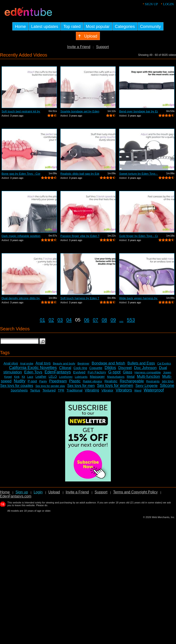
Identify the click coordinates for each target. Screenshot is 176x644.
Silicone (167, 386)
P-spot (32, 381)
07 (95, 320)
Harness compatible (148, 372)
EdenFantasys (58, 372)
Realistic (111, 381)
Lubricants (81, 377)
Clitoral (65, 368)
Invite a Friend (79, 47)
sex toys (168, 381)
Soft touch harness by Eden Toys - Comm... (80, 298)
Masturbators (116, 377)
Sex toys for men (81, 386)
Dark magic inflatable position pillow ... (21, 236)
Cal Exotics (164, 364)
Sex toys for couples (17, 386)
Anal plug (11, 363)
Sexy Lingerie (146, 386)
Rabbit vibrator (92, 381)
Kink (17, 377)
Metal (131, 377)
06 (87, 320)
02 (51, 320)
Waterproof (154, 390)
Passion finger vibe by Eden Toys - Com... (80, 236)
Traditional (74, 390)
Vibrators (124, 390)
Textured (49, 390)
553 (131, 320)
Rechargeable (132, 381)
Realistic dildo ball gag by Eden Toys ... (80, 174)
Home (5, 492)
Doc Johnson (145, 368)
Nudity (20, 381)
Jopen (167, 372)
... (121, 320)
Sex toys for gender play (50, 386)
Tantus (35, 390)
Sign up (151, 4)
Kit (23, 377)
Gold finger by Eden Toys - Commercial (139, 236)
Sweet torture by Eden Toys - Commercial (139, 174)
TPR (61, 390)
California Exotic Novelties (33, 368)
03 (60, 320)
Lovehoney (66, 377)
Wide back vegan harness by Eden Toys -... (139, 298)
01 (42, 320)
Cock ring (80, 368)
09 (113, 320)
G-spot (114, 372)
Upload (54, 492)
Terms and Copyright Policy (135, 492)
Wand (138, 391)
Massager (97, 376)
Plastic (75, 381)
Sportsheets (19, 390)
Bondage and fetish (108, 363)
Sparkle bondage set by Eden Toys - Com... (80, 111)
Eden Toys (33, 372)
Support (102, 47)
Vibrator (107, 390)
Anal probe (27, 364)
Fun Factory (97, 372)
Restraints (153, 381)
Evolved (79, 372)
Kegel (8, 377)
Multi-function (148, 376)
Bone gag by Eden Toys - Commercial (21, 174)
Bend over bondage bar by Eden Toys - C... (139, 111)
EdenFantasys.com (16, 496)
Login (168, 4)
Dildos (110, 368)
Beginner (83, 363)
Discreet (125, 368)
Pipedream (58, 381)
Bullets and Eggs (141, 363)
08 (104, 320)
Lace (30, 377)
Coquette (96, 368)
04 (69, 320)
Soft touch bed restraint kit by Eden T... (21, 111)
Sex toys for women (115, 386)
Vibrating (92, 390)
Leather (41, 377)
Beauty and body (64, 363)
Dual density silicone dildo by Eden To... (21, 298)
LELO (53, 377)
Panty (43, 381)
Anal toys (43, 363)
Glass (128, 372)
